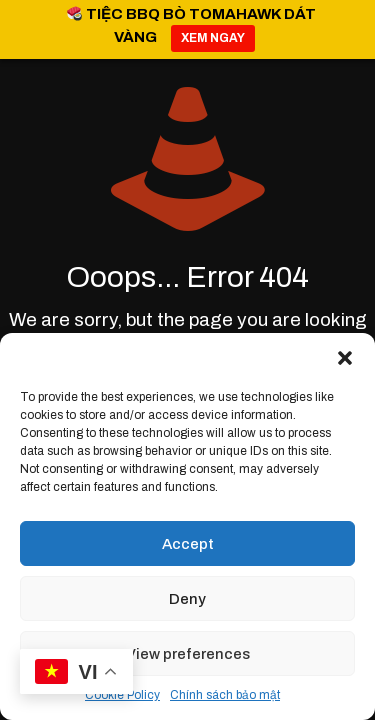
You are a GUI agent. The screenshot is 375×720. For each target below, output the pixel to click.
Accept (188, 544)
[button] (345, 358)
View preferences (188, 654)
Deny (187, 599)
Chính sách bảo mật (225, 695)
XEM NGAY (213, 38)
